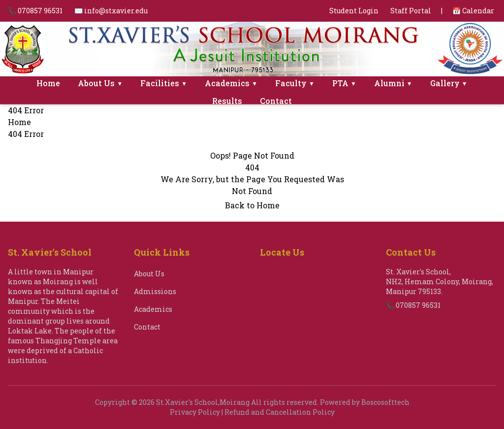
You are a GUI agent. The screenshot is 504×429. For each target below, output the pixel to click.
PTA (344, 83)
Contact (276, 101)
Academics (231, 83)
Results (227, 101)
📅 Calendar (473, 11)
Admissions (155, 291)
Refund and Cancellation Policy (280, 412)
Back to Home (252, 205)
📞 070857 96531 (35, 11)
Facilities (164, 83)
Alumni (393, 83)
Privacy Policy (195, 412)
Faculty (295, 83)
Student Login (354, 11)
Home (48, 83)
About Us (100, 83)
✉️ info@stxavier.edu (111, 11)
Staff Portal (411, 11)
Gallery (449, 83)
